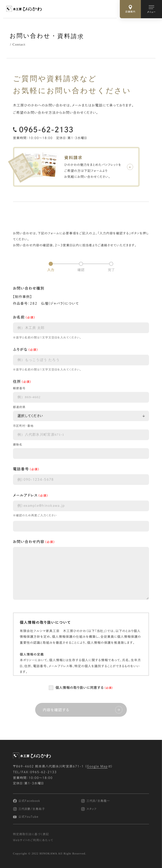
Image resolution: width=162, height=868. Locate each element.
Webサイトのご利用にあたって (33, 841)
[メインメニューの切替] (151, 9)
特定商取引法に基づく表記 (31, 834)
